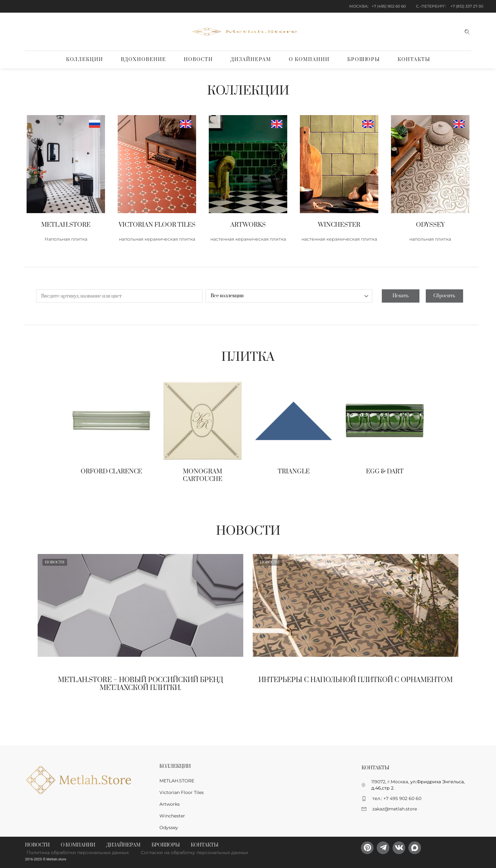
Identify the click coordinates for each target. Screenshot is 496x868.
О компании (309, 60)
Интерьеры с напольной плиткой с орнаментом (356, 680)
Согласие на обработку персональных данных (194, 853)
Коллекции (85, 60)
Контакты (414, 60)
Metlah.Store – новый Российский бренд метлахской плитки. (141, 684)
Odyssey (169, 828)
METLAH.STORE (177, 781)
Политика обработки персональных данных (78, 853)
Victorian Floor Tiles (182, 792)
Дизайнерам (251, 60)
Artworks (170, 804)
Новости (198, 60)
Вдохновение (143, 60)
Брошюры (364, 60)
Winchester (172, 816)
